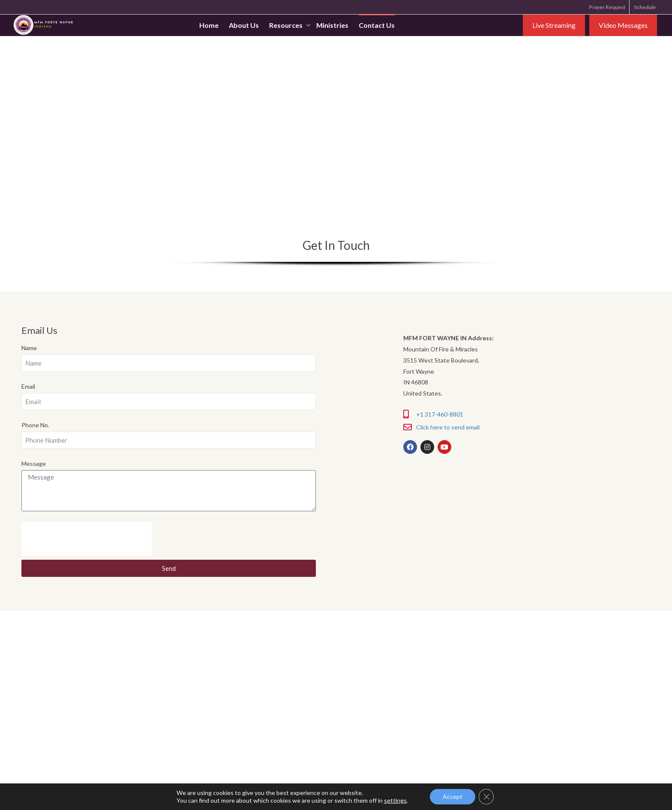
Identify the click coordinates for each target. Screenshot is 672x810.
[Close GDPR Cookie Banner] (486, 797)
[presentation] (87, 539)
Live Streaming (554, 26)
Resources (286, 26)
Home (209, 26)
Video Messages (623, 26)
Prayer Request (607, 7)
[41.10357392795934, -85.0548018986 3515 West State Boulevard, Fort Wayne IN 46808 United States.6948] (336, 125)
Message (34, 463)
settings (395, 800)
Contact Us (377, 26)
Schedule (645, 7)
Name (29, 348)
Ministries (332, 26)
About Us (244, 26)
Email (28, 386)
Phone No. (35, 425)
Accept (453, 796)
